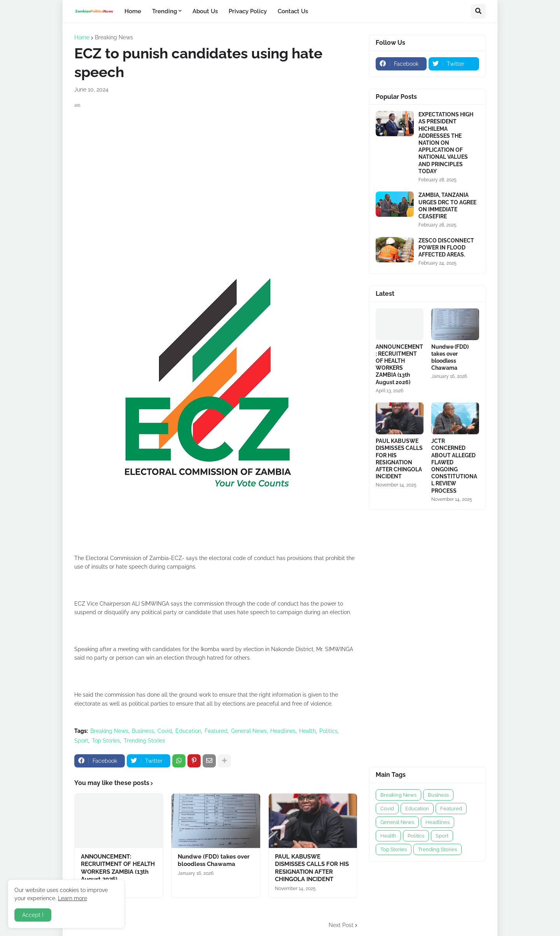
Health (307, 731)
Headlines (283, 731)
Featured (216, 731)
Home (82, 37)
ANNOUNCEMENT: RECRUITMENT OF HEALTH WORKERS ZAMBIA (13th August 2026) (118, 868)
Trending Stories (144, 741)
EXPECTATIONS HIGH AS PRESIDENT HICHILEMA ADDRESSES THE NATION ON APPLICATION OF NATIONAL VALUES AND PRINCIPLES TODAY (446, 143)
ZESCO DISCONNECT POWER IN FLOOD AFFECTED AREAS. (446, 248)
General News (249, 731)
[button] (478, 11)
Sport (81, 741)
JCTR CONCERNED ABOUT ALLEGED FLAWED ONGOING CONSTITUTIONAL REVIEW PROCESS (454, 466)
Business (143, 731)
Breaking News (114, 37)
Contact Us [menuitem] (293, 11)
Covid (165, 731)
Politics (328, 731)
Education (188, 731)
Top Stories (106, 741)
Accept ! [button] (33, 915)
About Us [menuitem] (205, 11)
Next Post (341, 925)
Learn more (73, 898)
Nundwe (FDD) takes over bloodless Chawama (214, 860)
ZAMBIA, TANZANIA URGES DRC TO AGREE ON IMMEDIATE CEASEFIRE (447, 206)
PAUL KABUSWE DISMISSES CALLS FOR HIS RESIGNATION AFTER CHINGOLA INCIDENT (312, 868)
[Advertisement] (216, 164)
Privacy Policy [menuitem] (248, 11)
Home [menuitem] (133, 11)
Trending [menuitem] (164, 11)
